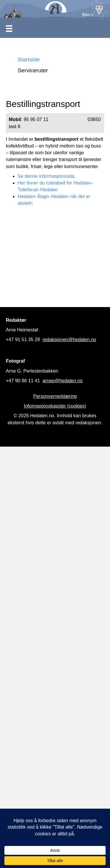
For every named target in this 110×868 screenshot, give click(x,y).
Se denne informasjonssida (46, 176)
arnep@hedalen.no (62, 381)
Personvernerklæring (55, 396)
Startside (29, 60)
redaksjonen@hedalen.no (69, 340)
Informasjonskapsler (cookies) (55, 406)
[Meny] (9, 29)
